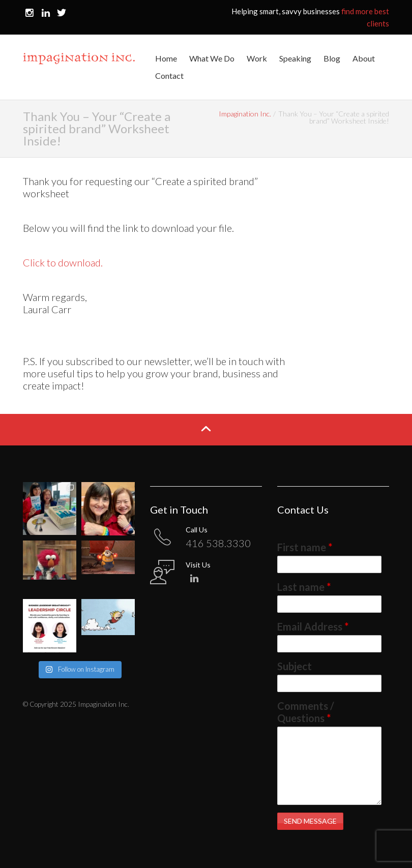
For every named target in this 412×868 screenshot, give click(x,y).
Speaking (295, 58)
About (364, 58)
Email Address (313, 626)
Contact (169, 76)
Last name (304, 587)
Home (166, 58)
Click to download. (63, 262)
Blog (332, 58)
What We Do (212, 58)
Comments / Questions (306, 712)
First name (305, 547)
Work (257, 58)
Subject (295, 666)
